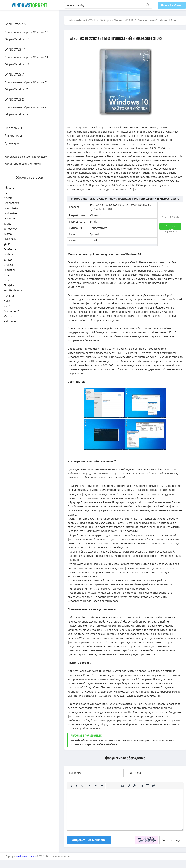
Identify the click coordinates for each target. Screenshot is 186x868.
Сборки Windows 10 (17, 39)
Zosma (8, 234)
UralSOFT (9, 265)
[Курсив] (76, 786)
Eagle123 (9, 254)
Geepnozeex (11, 203)
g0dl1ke (8, 244)
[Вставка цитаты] (142, 786)
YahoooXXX (10, 229)
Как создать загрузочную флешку (26, 157)
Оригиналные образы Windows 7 (26, 82)
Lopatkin (9, 280)
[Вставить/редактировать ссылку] (128, 786)
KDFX (7, 301)
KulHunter (10, 321)
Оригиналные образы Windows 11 (26, 57)
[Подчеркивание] (82, 786)
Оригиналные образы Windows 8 (26, 107)
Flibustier (9, 270)
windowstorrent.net (26, 856)
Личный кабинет (172, 5)
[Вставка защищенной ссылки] (134, 786)
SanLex (8, 260)
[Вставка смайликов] (123, 786)
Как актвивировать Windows (23, 164)
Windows (29, 5)
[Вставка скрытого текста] (154, 786)
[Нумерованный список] (115, 786)
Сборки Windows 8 (16, 114)
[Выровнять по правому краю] (102, 786)
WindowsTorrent (78, 20)
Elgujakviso (10, 285)
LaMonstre (10, 213)
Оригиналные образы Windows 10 (26, 32)
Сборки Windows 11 (17, 64)
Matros (8, 316)
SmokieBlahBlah (14, 290)
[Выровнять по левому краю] (90, 786)
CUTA (7, 306)
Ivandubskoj (11, 208)
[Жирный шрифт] (71, 786)
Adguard (9, 188)
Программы (13, 128)
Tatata (8, 224)
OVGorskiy (10, 239)
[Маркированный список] (109, 786)
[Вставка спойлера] (148, 786)
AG (5, 193)
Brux (7, 275)
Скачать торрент (170, 227)
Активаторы (13, 135)
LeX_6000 (9, 218)
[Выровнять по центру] (96, 786)
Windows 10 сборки (100, 20)
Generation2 (11, 311)
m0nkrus (9, 296)
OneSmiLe (10, 249)
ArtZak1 (8, 198)
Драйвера (12, 143)
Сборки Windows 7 (16, 89)
